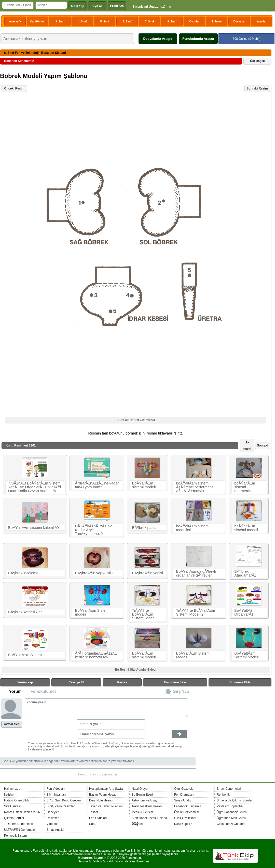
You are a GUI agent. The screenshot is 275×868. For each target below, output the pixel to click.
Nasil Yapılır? (183, 824)
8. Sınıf (172, 21)
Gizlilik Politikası (185, 818)
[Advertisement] (136, 130)
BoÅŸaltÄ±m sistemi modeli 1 (146, 655)
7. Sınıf (150, 21)
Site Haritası (12, 806)
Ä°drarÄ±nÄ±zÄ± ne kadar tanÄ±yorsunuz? (97, 485)
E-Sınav (217, 21)
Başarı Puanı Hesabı (103, 795)
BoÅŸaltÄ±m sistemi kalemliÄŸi (34, 528)
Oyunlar (194, 21)
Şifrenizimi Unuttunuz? (149, 7)
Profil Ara (117, 6)
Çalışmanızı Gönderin (231, 824)
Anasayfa (15, 21)
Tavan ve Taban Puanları (106, 806)
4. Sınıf (82, 21)
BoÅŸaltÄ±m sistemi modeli (144, 485)
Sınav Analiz (183, 800)
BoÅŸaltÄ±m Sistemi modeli (92, 612)
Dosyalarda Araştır (158, 39)
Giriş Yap (78, 6)
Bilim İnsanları (56, 795)
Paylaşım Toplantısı (230, 806)
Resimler (53, 818)
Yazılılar (262, 21)
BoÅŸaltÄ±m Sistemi (25, 655)
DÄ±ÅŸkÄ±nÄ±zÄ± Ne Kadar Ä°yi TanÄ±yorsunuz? (94, 530)
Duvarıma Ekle (240, 682)
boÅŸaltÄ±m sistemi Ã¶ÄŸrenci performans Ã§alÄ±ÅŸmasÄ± (195, 487)
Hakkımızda (12, 789)
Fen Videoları (56, 789)
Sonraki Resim (257, 88)
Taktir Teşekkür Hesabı (147, 806)
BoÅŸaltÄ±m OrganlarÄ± (245, 612)
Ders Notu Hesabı (101, 800)
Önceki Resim (14, 88)
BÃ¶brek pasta (144, 528)
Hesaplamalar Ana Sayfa (106, 789)
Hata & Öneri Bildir (17, 800)
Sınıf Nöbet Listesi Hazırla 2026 (149, 819)
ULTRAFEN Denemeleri (20, 830)
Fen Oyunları (98, 818)
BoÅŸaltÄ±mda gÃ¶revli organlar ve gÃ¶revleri (196, 573)
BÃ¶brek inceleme (23, 573)
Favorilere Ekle (175, 682)
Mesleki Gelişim (142, 812)
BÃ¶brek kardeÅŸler (25, 612)
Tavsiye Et (76, 682)
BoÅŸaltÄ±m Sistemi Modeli (193, 655)
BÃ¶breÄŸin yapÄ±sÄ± (94, 573)
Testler (94, 812)
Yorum (15, 691)
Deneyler (53, 812)
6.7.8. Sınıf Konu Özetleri (64, 800)
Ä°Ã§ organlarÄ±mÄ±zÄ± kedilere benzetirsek (96, 655)
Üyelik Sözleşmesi (187, 812)
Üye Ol (97, 6)
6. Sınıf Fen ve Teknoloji (21, 53)
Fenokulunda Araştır (198, 39)
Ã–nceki (247, 446)
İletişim (9, 795)
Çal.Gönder (37, 21)
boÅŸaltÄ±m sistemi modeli (246, 528)
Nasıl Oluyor (140, 789)
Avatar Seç (12, 724)
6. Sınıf (127, 21)
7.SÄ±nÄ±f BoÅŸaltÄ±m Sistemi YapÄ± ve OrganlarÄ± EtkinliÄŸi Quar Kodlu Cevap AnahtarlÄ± (35, 487)
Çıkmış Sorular (14, 818)
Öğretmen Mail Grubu (231, 818)
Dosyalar (239, 21)
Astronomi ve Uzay (145, 800)
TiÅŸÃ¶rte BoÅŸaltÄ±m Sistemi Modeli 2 (195, 612)
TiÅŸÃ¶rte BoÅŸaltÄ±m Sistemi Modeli (144, 614)
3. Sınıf (60, 21)
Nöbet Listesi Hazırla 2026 (22, 812)
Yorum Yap (25, 682)
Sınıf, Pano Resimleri (61, 806)
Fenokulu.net (43, 691)
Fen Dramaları (184, 795)
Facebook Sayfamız (188, 806)
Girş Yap (181, 691)
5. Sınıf (105, 21)
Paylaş (122, 682)
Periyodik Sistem (15, 836)
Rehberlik (223, 795)
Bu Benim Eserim (143, 795)
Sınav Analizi (55, 830)
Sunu (93, 824)
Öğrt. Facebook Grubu (232, 812)
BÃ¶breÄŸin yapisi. (148, 573)
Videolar (52, 824)
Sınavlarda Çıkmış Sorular (235, 800)
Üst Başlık (257, 61)
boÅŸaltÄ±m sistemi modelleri (193, 528)
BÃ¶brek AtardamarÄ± (245, 573)
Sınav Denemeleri (229, 789)
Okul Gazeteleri (185, 789)
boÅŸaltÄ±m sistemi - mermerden (245, 487)
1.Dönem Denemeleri (18, 824)
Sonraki (263, 445)
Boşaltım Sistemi (54, 53)
